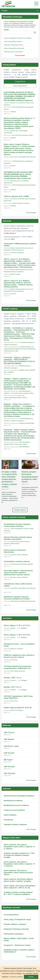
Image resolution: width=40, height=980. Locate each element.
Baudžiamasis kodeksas (13, 801)
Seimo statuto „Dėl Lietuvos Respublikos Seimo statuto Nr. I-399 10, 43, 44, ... (20, 887)
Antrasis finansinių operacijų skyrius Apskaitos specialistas (18, 538)
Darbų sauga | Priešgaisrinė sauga (17, 919)
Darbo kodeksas (10, 815)
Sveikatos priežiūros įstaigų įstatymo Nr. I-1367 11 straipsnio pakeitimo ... (18, 893)
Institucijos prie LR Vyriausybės (13, 52)
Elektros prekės (16, 274)
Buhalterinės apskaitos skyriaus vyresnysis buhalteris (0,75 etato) (17, 598)
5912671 (13, 166)
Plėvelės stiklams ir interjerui (15, 924)
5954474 (13, 138)
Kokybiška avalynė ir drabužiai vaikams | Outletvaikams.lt (19, 951)
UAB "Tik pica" (9, 733)
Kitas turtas (14, 660)
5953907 (13, 190)
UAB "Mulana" (9, 739)
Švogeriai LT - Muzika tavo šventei (17, 945)
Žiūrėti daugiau (31, 213)
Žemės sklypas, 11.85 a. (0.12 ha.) (17, 635)
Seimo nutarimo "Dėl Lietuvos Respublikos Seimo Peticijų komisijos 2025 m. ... (18, 873)
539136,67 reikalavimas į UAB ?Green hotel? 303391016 (18, 697)
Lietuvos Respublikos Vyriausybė (14, 48)
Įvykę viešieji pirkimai (20, 86)
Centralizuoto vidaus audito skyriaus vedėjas (18, 585)
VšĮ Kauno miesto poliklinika (19, 555)
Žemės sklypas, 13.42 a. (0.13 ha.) (17, 625)
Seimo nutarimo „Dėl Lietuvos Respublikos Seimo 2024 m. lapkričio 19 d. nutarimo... (19, 847)
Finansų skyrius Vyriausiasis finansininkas (15, 551)
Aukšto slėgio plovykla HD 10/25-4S (18, 708)
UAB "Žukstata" (10, 773)
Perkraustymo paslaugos (14, 934)
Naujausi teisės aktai (11, 838)
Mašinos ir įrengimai (17, 649)
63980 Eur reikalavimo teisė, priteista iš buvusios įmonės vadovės (19, 656)
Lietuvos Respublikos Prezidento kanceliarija (17, 38)
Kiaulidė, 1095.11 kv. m (13, 678)
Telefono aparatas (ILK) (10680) (16, 196)
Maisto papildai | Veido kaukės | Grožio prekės (19, 939)
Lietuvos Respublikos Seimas (13, 41)
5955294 (13, 112)
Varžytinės (7, 618)
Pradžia (4, 11)
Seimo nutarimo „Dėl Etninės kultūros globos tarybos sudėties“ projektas (18, 880)
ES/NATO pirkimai (10, 309)
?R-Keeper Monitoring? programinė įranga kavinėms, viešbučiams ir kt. (18, 667)
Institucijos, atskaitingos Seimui (13, 45)
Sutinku (31, 977)
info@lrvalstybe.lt (10, 233)
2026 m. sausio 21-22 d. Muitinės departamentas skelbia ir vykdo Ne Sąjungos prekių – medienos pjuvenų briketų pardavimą (18, 284)
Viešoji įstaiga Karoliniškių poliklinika (22, 564)
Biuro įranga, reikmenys (18, 671)
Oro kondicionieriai (11, 915)
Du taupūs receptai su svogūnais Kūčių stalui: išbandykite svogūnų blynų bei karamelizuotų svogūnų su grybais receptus (9, 479)
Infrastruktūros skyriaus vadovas (17, 561)
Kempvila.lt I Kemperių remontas (16, 929)
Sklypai (13, 628)
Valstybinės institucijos (12, 17)
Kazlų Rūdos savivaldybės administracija (23, 588)
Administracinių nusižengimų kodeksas (19, 796)
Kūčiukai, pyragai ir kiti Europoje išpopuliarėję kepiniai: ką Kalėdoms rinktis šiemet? (30, 477)
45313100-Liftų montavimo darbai (22, 135)
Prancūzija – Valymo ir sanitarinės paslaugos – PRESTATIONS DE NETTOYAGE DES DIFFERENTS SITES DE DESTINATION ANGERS (19, 360)
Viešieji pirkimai (9, 65)
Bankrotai (7, 725)
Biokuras (14, 294)
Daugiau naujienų (20, 510)
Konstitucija (8, 820)
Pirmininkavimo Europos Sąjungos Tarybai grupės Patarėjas (17, 525)
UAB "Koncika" (9, 767)
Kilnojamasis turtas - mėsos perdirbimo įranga (19, 645)
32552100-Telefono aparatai (21, 203)
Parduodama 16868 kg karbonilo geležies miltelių (20, 245)
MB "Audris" (8, 760)
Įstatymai (7, 789)
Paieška (6, 30)
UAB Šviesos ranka (11, 746)
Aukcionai (7, 221)
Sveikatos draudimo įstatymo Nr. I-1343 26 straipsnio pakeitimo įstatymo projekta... (19, 855)
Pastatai (13, 680)
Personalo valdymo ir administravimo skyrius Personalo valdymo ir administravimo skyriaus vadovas (18, 573)
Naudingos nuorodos (11, 907)
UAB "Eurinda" (9, 753)
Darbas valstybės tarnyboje (14, 517)
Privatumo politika (16, 977)
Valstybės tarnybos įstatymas (15, 825)
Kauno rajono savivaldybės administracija (23, 157)
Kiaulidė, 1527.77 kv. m (13, 687)
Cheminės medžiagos (17, 253)
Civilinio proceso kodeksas (14, 810)
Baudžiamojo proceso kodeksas (16, 805)
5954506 (13, 206)
